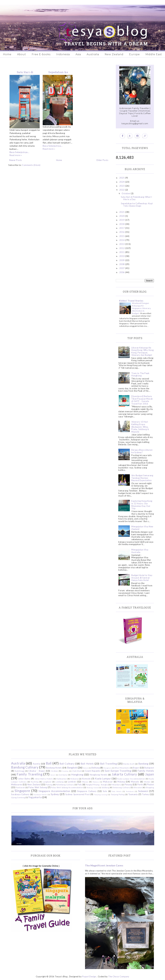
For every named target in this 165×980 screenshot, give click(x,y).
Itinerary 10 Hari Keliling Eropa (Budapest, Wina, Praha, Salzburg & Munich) (140, 427)
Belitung (96, 768)
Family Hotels (146, 771)
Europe (134, 54)
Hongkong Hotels (99, 775)
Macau (85, 782)
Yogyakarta (35, 797)
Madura (96, 782)
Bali (49, 763)
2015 (122, 236)
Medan (147, 782)
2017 (122, 228)
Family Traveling (30, 774)
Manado (135, 782)
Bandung (143, 764)
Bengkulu (108, 768)
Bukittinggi (20, 771)
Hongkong (77, 775)
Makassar (108, 782)
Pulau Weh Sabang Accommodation (67, 787)
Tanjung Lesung (101, 795)
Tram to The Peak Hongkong (140, 374)
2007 (122, 268)
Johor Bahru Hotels (44, 779)
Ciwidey (65, 771)
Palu (80, 785)
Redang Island (92, 788)
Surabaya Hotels (40, 795)
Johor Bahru (24, 779)
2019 (122, 220)
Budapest (149, 768)
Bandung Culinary (25, 767)
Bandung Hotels (54, 768)
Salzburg (106, 787)
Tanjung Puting (118, 794)
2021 (122, 212)
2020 (122, 216)
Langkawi (47, 782)
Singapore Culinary (87, 791)
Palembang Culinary (65, 785)
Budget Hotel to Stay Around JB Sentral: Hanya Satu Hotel (142, 578)
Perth (140, 785)
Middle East (154, 54)
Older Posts (102, 160)
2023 (122, 186)
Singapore (22, 791)
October (126, 193)
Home (7, 54)
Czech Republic (93, 771)
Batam (86, 768)
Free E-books (41, 54)
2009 (122, 260)
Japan (150, 774)
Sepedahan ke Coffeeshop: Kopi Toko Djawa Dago (137, 205)
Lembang (60, 782)
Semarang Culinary (122, 787)
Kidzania (74, 779)
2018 (122, 224)
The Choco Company (119, 977)
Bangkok (72, 768)
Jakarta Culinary (124, 774)
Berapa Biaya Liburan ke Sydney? (142, 451)
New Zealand (114, 54)
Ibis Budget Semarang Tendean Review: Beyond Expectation (142, 478)
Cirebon (54, 771)
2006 (122, 272)
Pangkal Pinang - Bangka (97, 785)
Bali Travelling (109, 764)
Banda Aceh (129, 764)
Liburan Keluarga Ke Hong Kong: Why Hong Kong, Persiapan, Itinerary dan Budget (143, 351)
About (22, 54)
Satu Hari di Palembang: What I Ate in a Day (136, 198)
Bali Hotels (87, 764)
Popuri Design (89, 977)
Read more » (16, 155)
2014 (122, 240)
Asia (78, 54)
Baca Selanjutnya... (19, 152)
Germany (63, 775)
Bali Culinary (67, 764)
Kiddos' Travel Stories (131, 301)
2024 (122, 182)
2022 (122, 190)
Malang (121, 782)
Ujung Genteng (18, 797)
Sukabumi (130, 791)
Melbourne (17, 785)
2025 (122, 178)
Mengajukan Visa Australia (140, 551)
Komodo (86, 779)
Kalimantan (62, 779)
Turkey (145, 794)
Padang (49, 785)
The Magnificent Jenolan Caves (104, 865)
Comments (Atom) (31, 165)
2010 (122, 256)
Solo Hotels (117, 791)
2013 (122, 244)
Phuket (150, 785)
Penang (128, 785)
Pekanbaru (116, 785)
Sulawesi (143, 791)
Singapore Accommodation (54, 791)
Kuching (35, 782)
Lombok (72, 782)
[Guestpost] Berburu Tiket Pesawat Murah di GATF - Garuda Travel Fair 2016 (142, 400)
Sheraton (138, 787)
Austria (36, 764)
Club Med (77, 771)
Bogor (136, 768)
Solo (105, 791)
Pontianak (20, 787)
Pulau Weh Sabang (38, 787)
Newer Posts (16, 160)
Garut (53, 775)
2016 (122, 232)
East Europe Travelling (118, 771)
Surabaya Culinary (20, 794)
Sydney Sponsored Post (78, 794)
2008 (122, 264)
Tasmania (133, 794)
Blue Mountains (122, 768)
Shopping (150, 787)
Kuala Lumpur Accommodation (131, 779)
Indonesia (63, 54)
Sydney (55, 794)
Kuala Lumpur (103, 778)
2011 (122, 252)
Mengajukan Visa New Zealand (142, 528)
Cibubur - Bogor (37, 771)
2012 (122, 248)
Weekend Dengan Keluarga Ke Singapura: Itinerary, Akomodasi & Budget (142, 308)
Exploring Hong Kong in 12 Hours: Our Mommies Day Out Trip (142, 505)
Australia (93, 54)
